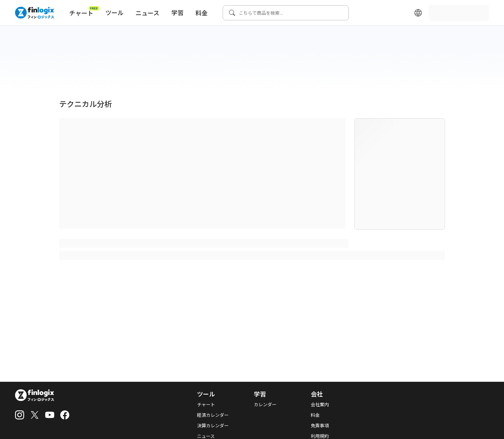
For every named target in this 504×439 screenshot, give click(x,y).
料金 (202, 13)
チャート (84, 11)
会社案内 (320, 404)
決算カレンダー (213, 425)
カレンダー (265, 404)
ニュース (147, 13)
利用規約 (320, 436)
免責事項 (320, 425)
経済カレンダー (213, 415)
